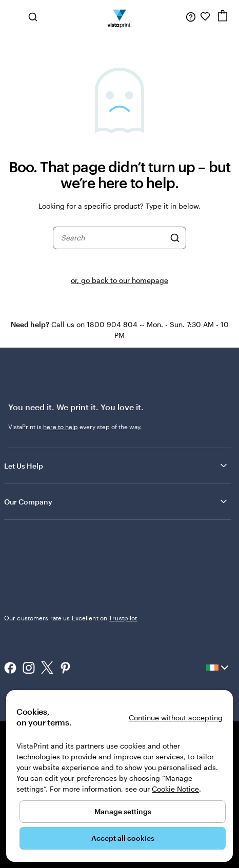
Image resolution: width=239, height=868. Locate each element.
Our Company (116, 501)
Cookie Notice (175, 789)
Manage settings (123, 811)
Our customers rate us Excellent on (71, 618)
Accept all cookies (123, 838)
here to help (61, 427)
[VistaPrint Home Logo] (120, 16)
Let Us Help (116, 466)
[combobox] (113, 238)
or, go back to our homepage (120, 280)
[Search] (175, 238)
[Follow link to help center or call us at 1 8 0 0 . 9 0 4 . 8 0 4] (191, 16)
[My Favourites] (205, 16)
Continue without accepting (176, 718)
